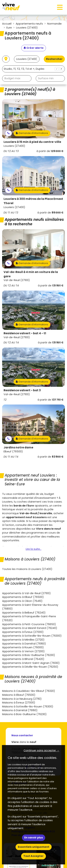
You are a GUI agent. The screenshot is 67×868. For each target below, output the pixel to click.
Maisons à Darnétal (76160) (20, 710)
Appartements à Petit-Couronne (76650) (29, 624)
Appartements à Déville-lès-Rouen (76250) (30, 667)
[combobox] (33, 69)
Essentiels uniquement (34, 847)
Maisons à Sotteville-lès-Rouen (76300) (28, 707)
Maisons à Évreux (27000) (19, 703)
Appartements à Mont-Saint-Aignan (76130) (31, 663)
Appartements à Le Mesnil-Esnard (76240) (30, 628)
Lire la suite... (34, 549)
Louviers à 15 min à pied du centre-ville (32, 142)
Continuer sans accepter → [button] (41, 750)
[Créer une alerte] (34, 48)
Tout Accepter (33, 856)
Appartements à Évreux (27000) (23, 632)
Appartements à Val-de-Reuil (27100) (26, 593)
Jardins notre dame (18, 447)
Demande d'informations (32, 133)
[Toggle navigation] (60, 7)
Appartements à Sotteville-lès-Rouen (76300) (32, 636)
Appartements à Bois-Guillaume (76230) (29, 655)
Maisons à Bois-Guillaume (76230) (24, 714)
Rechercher (54, 59)
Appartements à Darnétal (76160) (24, 644)
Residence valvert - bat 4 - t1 (25, 333)
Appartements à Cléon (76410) (22, 601)
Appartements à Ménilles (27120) (23, 640)
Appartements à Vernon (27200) (23, 651)
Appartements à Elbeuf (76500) (23, 597)
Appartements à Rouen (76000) (23, 647)
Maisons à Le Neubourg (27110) (22, 699)
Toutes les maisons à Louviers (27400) (27, 569)
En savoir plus (34, 838)
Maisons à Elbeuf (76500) (19, 695)
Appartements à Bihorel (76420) (23, 659)
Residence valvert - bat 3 (22, 390)
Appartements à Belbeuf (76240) (24, 613)
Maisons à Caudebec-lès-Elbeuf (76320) (29, 691)
